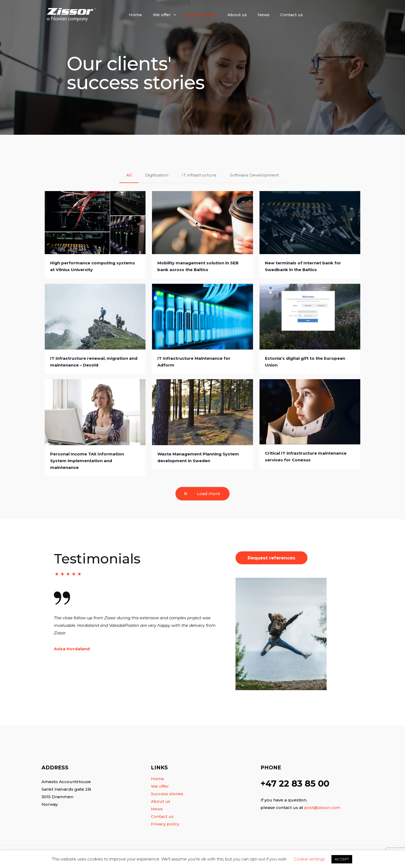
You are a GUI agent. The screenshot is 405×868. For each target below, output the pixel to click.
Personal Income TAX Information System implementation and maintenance (87, 461)
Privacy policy (165, 824)
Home (157, 779)
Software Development (254, 175)
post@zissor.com (322, 808)
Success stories (167, 794)
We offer (160, 786)
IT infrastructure (199, 175)
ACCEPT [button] (342, 859)
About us (161, 801)
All (129, 175)
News (157, 809)
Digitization (157, 175)
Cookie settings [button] (309, 859)
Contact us (162, 816)
